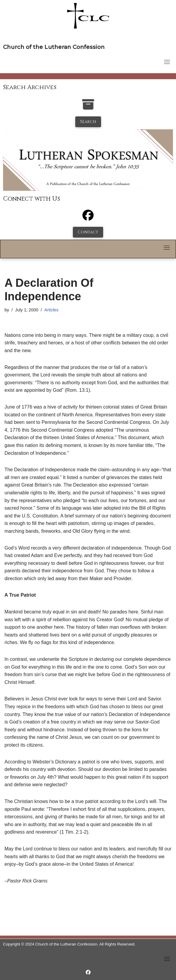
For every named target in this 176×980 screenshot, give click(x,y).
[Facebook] (88, 218)
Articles (51, 310)
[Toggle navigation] (167, 62)
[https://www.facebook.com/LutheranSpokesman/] (88, 972)
